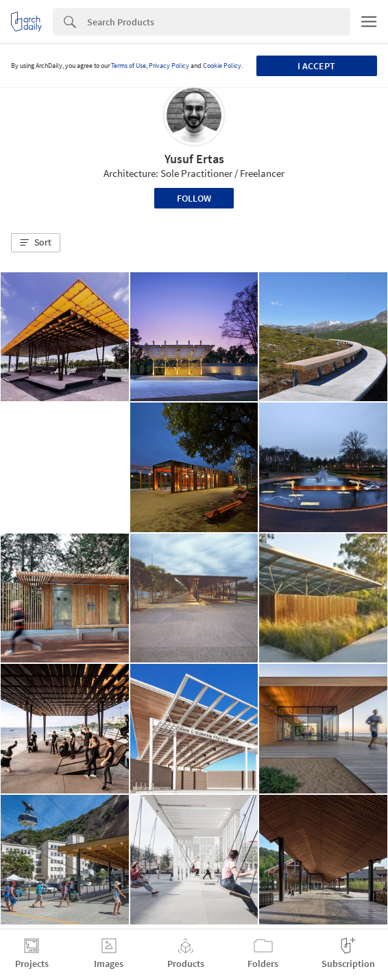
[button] (36, 243)
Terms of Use (129, 65)
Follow (194, 198)
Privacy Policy (169, 65)
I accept (316, 66)
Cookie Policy (222, 65)
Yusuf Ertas (194, 159)
